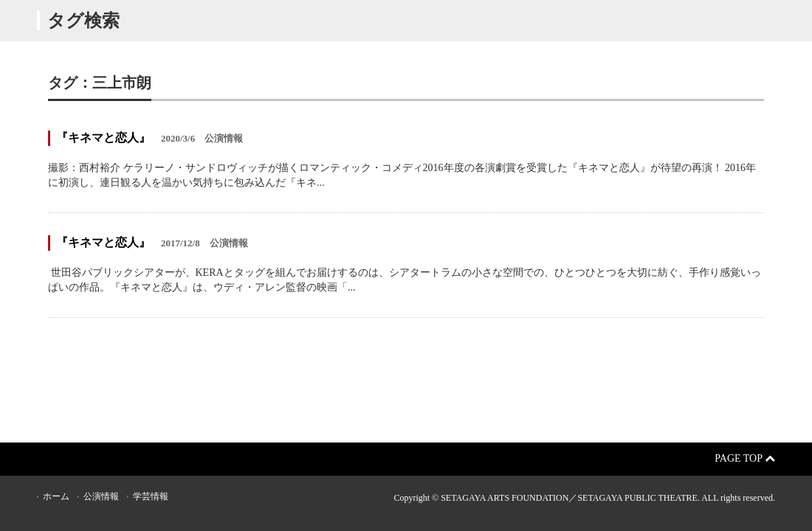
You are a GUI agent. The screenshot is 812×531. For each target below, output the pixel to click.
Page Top (745, 458)
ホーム (56, 496)
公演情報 (101, 496)
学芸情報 (151, 496)
